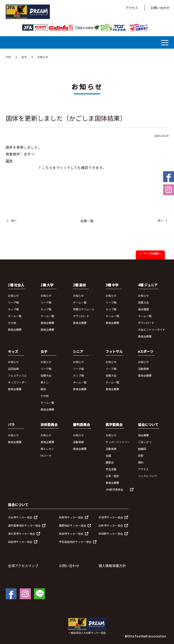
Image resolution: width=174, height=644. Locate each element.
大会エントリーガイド (152, 329)
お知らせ (43, 57)
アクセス (132, 8)
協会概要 (143, 435)
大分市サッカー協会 (20, 517)
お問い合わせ (160, 8)
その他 (12, 323)
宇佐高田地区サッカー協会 (75, 542)
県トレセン (47, 449)
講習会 (110, 462)
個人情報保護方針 (112, 566)
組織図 (142, 449)
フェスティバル (17, 376)
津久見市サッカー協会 (22, 534)
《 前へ (11, 221)
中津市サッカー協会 (111, 517)
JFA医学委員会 (114, 489)
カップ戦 (13, 309)
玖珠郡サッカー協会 (111, 534)
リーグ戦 (13, 302)
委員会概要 (15, 329)
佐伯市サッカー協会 (71, 534)
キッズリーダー (17, 382)
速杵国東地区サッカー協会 (24, 526)
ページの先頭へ (152, 254)
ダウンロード (81, 316)
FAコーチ (46, 455)
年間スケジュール (84, 309)
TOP (8, 57)
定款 (141, 455)
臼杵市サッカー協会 (111, 526)
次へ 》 (163, 221)
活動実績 (143, 369)
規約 (141, 462)
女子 (24, 57)
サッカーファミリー (118, 442)
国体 (43, 389)
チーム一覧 (15, 316)
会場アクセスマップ (23, 566)
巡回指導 (13, 369)
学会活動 (111, 469)
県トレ (45, 382)
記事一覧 (87, 221)
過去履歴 (143, 309)
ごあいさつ (145, 442)
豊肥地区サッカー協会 (72, 526)
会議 (108, 455)
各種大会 (143, 302)
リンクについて (147, 476)
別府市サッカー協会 (71, 517)
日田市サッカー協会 (20, 542)
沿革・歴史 (112, 476)
